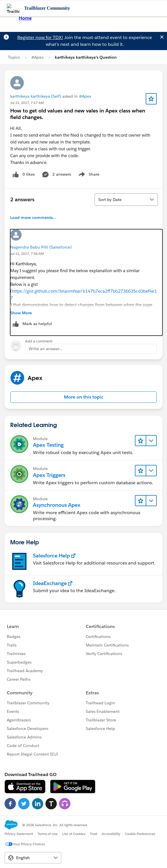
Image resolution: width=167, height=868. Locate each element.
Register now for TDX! (40, 37)
